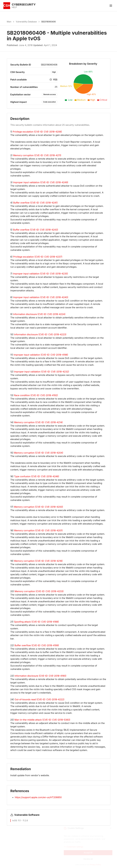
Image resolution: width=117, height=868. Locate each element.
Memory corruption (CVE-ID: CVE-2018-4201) (38, 530)
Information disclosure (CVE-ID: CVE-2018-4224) (39, 314)
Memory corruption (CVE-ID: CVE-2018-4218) (38, 561)
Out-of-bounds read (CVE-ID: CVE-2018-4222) (40, 699)
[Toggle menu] (111, 6)
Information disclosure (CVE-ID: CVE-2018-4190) (40, 676)
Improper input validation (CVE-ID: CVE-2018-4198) (41, 355)
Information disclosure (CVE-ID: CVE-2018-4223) (40, 334)
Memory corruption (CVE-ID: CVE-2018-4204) (39, 453)
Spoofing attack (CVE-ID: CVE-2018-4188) (36, 622)
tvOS (15, 820)
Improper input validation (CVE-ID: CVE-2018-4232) (42, 372)
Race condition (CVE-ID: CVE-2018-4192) (36, 395)
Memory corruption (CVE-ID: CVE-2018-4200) (38, 507)
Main (9, 22)
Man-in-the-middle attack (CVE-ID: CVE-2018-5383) (42, 720)
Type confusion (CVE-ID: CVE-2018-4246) (37, 476)
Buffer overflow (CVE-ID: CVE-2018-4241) (35, 203)
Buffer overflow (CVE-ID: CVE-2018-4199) (37, 645)
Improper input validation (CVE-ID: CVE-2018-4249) (41, 182)
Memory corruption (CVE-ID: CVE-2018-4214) (38, 422)
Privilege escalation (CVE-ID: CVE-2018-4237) (38, 257)
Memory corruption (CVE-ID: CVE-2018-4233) (39, 591)
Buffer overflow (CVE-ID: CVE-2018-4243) (36, 230)
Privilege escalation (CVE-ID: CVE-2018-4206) (37, 132)
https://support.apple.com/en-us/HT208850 (38, 797)
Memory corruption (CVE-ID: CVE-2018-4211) (37, 155)
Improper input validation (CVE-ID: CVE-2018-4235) (41, 274)
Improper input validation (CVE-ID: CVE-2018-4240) (41, 297)
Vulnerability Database (26, 22)
